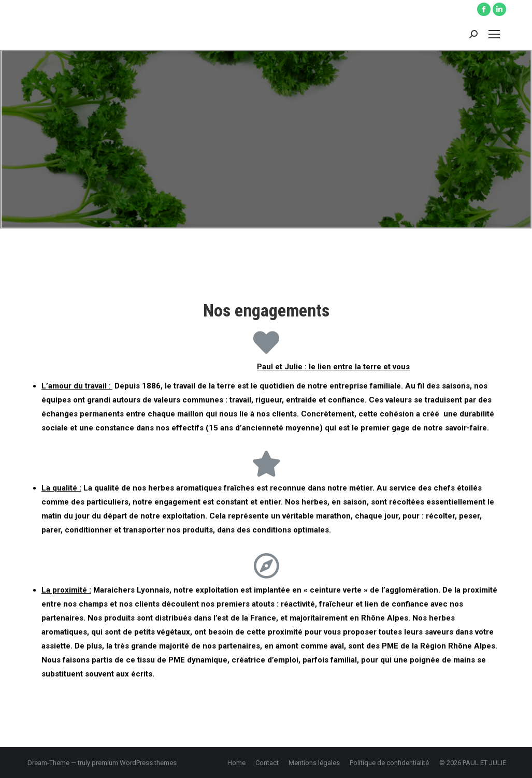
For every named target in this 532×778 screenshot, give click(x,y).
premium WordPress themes (134, 763)
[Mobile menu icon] (494, 34)
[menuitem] (236, 763)
